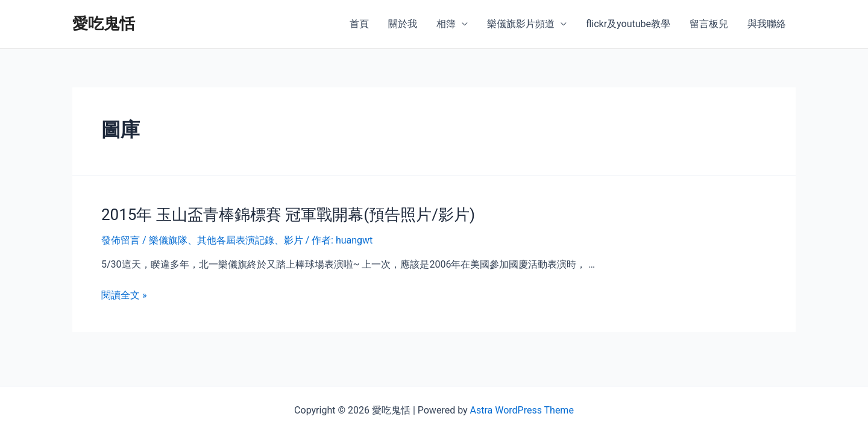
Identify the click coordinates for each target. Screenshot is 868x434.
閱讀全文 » (124, 295)
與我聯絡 (767, 24)
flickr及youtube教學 (628, 24)
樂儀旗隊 (168, 240)
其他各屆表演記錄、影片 (250, 240)
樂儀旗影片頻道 (521, 24)
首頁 (359, 24)
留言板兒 (709, 24)
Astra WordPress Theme (521, 410)
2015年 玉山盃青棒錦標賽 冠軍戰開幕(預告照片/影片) (288, 215)
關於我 (403, 24)
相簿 (446, 24)
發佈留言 (121, 240)
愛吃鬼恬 (104, 24)
